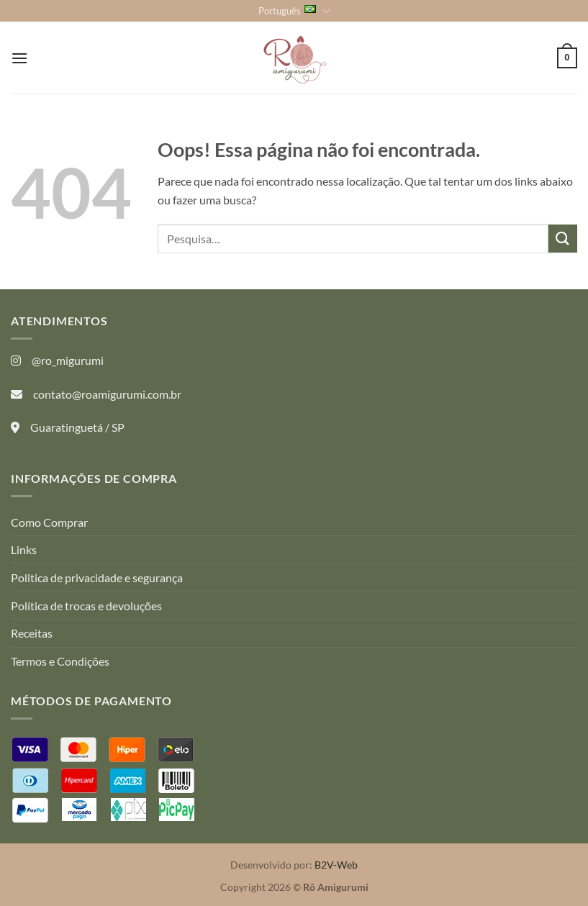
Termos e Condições (60, 661)
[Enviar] (563, 239)
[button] (19, 58)
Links (24, 549)
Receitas (32, 633)
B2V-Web (336, 865)
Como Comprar (49, 522)
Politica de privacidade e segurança (97, 577)
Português (294, 11)
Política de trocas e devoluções (86, 606)
